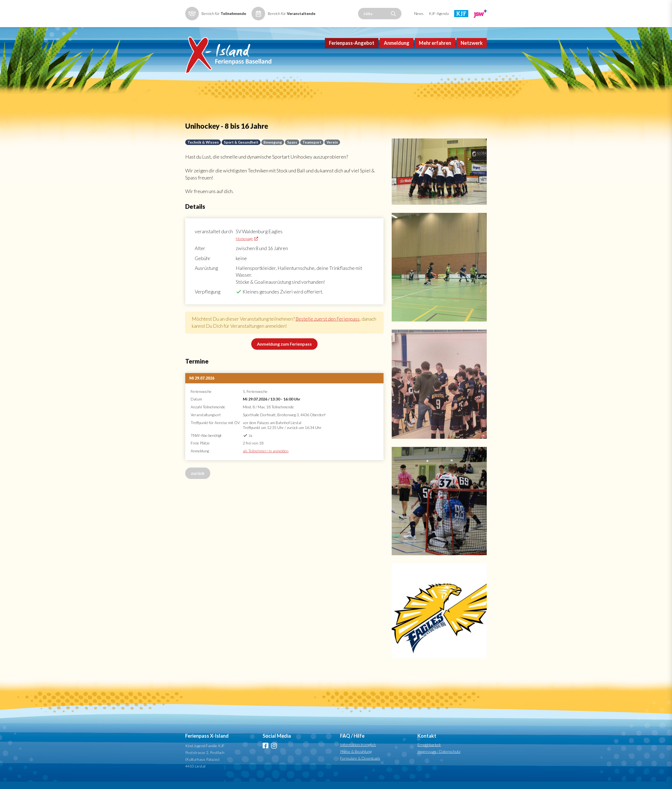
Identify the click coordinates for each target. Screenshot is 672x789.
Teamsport (314, 150)
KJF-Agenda (439, 13)
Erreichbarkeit (429, 752)
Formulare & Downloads (360, 766)
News (419, 13)
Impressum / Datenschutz (439, 759)
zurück (198, 483)
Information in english (358, 752)
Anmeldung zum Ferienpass (284, 354)
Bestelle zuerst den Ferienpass (330, 329)
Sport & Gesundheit (242, 150)
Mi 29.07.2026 (202, 388)
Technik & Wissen (203, 150)
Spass (294, 150)
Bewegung (274, 150)
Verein (335, 150)
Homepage (246, 247)
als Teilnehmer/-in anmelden (266, 461)
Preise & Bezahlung (356, 759)
